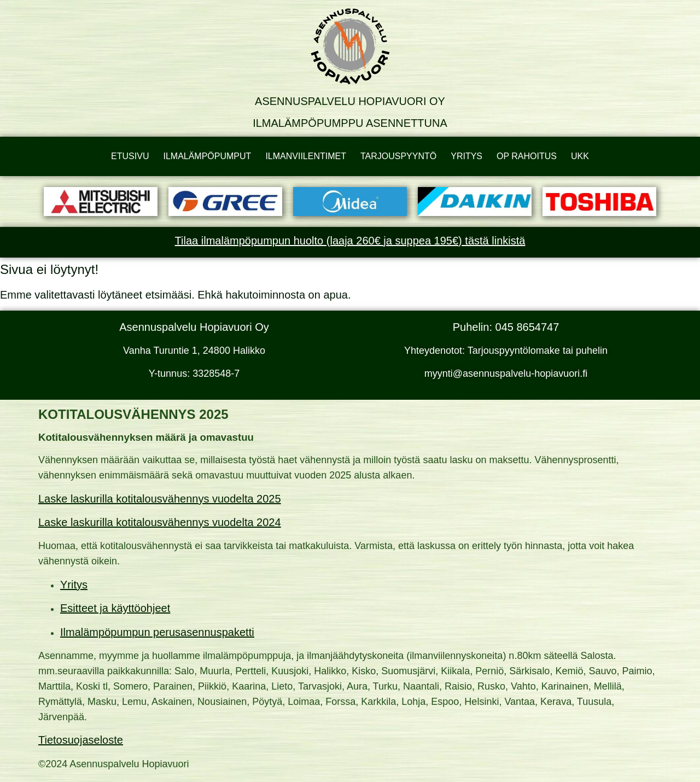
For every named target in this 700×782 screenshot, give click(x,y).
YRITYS (466, 156)
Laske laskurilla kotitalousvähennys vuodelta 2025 (160, 499)
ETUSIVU (130, 156)
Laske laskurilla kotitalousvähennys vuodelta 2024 (160, 522)
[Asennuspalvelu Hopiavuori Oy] (350, 46)
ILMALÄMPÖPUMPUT (207, 156)
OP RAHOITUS (527, 156)
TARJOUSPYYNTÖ (398, 156)
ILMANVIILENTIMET (306, 156)
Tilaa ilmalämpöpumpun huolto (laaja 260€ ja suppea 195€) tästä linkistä (350, 241)
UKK (580, 156)
